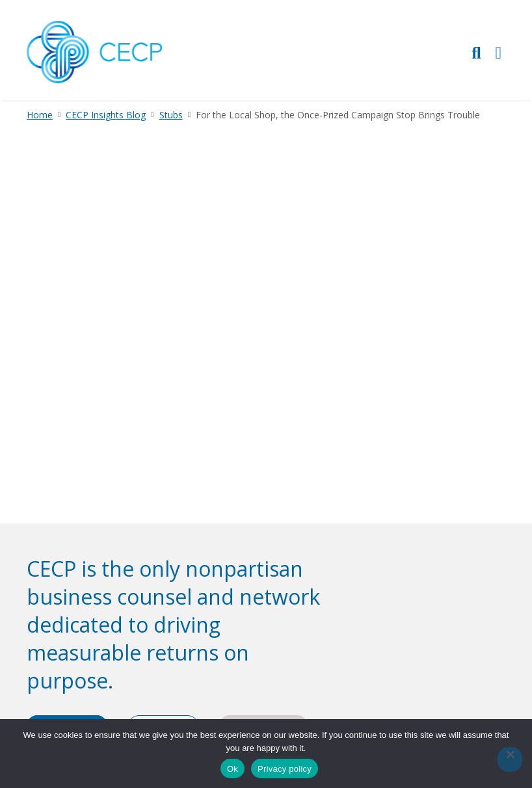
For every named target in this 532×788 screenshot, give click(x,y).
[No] (510, 759)
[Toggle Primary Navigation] (499, 52)
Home (40, 115)
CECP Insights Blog (106, 115)
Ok (233, 769)
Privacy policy (285, 769)
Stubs (171, 115)
